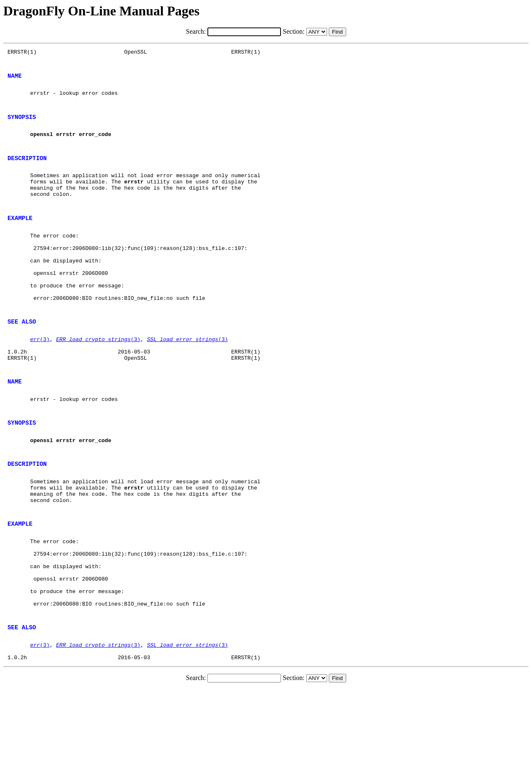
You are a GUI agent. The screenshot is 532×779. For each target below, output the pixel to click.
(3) (40, 381)
